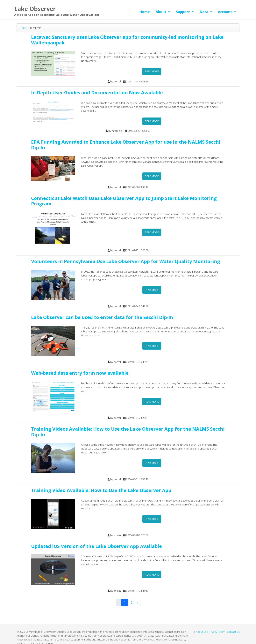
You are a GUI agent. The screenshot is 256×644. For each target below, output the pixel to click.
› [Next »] (138, 602)
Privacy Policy (217, 632)
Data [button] (204, 12)
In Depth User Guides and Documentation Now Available (97, 92)
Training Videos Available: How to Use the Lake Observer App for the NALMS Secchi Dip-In (128, 432)
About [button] (161, 12)
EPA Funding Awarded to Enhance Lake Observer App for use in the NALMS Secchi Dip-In (126, 145)
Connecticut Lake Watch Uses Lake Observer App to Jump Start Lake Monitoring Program (124, 201)
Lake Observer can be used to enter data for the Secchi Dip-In (102, 317)
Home (145, 12)
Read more (152, 71)
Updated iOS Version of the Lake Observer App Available (96, 546)
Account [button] (225, 12)
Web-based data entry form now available (80, 373)
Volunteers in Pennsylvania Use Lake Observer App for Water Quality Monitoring (126, 261)
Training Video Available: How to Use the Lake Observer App (101, 490)
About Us (201, 632)
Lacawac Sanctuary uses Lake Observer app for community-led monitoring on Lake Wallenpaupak (127, 40)
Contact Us (233, 632)
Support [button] (183, 12)
